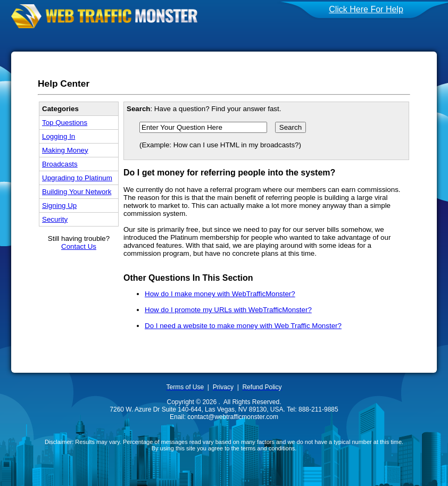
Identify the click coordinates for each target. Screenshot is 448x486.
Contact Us (79, 246)
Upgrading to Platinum (77, 178)
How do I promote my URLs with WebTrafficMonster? (228, 310)
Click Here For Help (366, 9)
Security (55, 219)
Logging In (59, 136)
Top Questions (65, 123)
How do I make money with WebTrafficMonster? (220, 294)
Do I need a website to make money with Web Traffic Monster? (243, 326)
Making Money (65, 150)
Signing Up (59, 206)
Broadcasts (60, 164)
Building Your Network (77, 192)
